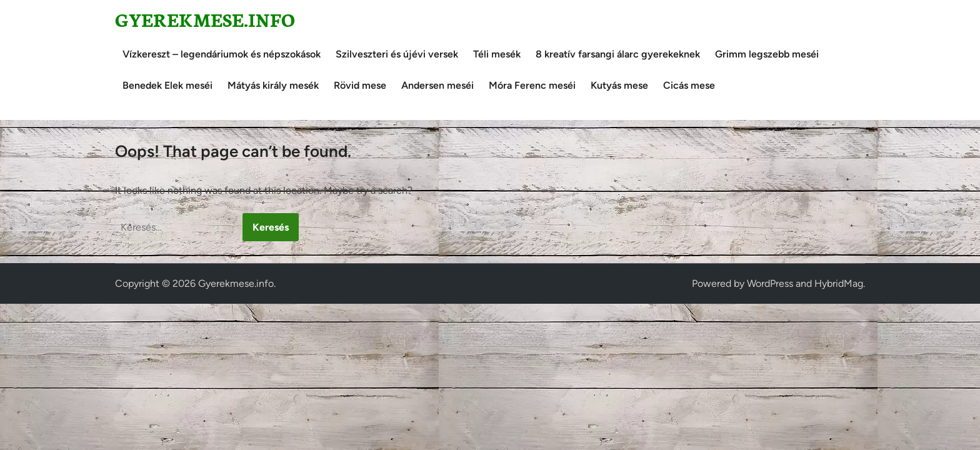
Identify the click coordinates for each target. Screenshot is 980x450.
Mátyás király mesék (273, 85)
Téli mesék (497, 54)
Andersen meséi (437, 85)
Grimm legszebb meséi (767, 54)
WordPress (770, 283)
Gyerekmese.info (205, 19)
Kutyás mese (619, 85)
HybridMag (839, 283)
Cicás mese (689, 85)
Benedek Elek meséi (167, 85)
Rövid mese (360, 85)
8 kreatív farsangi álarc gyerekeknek (618, 54)
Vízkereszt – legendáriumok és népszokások (222, 54)
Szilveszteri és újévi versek (397, 54)
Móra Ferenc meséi (532, 85)
